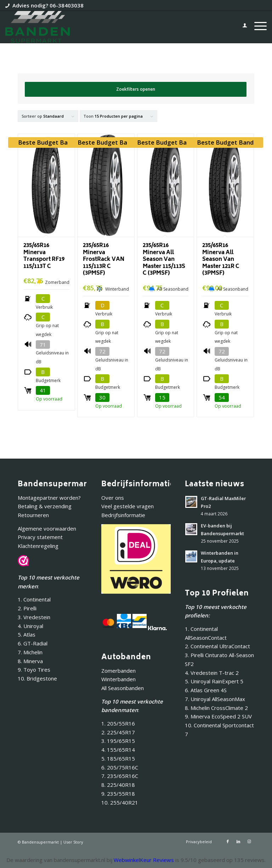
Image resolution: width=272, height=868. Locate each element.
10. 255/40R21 (120, 802)
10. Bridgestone (37, 678)
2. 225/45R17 (118, 732)
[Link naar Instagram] (249, 841)
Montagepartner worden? (49, 498)
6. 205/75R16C (120, 767)
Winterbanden (118, 679)
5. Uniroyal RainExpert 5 (214, 681)
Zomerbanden (118, 671)
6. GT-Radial (33, 643)
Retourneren (33, 515)
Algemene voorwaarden (47, 528)
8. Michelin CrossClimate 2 (217, 708)
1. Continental (34, 599)
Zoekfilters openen (136, 89)
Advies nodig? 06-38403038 (48, 5)
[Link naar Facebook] (228, 841)
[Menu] (257, 27)
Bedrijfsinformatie (123, 515)
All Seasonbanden (123, 688)
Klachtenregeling (38, 546)
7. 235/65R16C (120, 776)
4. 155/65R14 (118, 750)
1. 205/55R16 (118, 723)
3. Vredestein (34, 617)
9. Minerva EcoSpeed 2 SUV (218, 716)
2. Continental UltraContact (217, 646)
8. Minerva (30, 661)
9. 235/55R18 (118, 794)
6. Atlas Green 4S (206, 690)
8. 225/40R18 (118, 785)
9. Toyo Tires (34, 670)
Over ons (113, 498)
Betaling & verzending (45, 506)
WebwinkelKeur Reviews (144, 860)
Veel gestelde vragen (127, 506)
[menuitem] (241, 27)
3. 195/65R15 (118, 741)
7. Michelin (30, 652)
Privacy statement (40, 537)
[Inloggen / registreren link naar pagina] (241, 27)
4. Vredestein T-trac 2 (212, 673)
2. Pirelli (27, 608)
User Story (73, 842)
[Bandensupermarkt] (37, 27)
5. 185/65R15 (118, 758)
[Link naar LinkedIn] (238, 841)
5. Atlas (27, 634)
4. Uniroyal (30, 626)
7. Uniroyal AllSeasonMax (215, 699)
